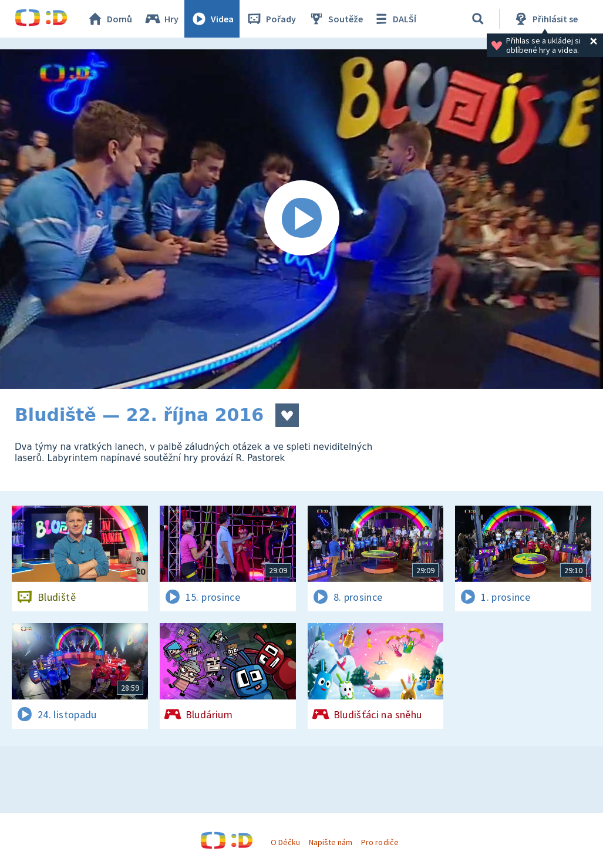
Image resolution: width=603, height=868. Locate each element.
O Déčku (285, 842)
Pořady (271, 19)
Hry (161, 19)
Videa (212, 19)
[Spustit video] (301, 219)
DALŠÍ (394, 19)
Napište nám (331, 842)
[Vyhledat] (478, 19)
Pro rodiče (380, 842)
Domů (109, 19)
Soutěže (335, 19)
